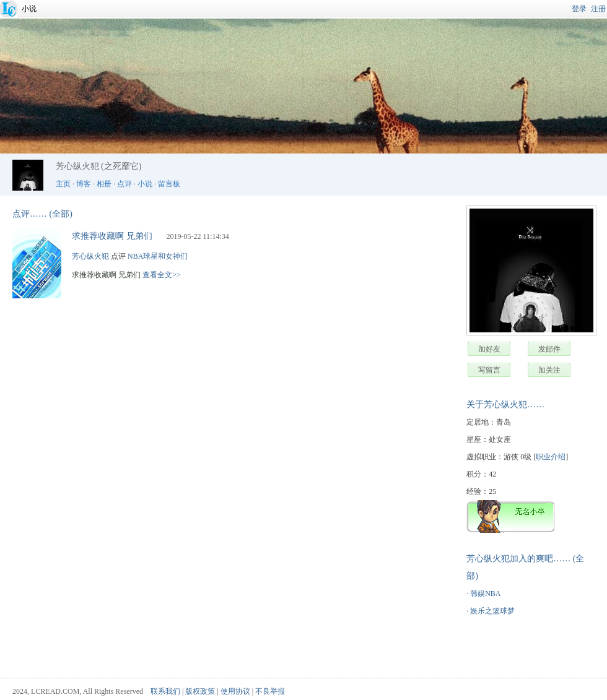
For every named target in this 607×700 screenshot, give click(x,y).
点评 (124, 184)
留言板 (169, 184)
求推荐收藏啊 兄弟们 (112, 236)
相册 (104, 184)
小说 (29, 9)
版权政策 (200, 691)
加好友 (489, 349)
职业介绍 (551, 457)
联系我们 (165, 691)
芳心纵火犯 (90, 256)
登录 (579, 9)
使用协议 (235, 691)
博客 (84, 184)
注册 (598, 9)
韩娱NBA (485, 594)
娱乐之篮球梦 (492, 611)
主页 (63, 184)
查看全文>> (162, 275)
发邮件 (549, 349)
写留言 (489, 370)
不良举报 (270, 691)
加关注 (549, 370)
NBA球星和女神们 (158, 256)
